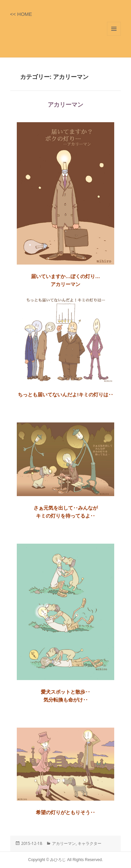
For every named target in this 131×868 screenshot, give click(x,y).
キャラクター (90, 843)
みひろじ (58, 860)
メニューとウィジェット (114, 29)
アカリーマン (65, 105)
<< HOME (21, 14)
